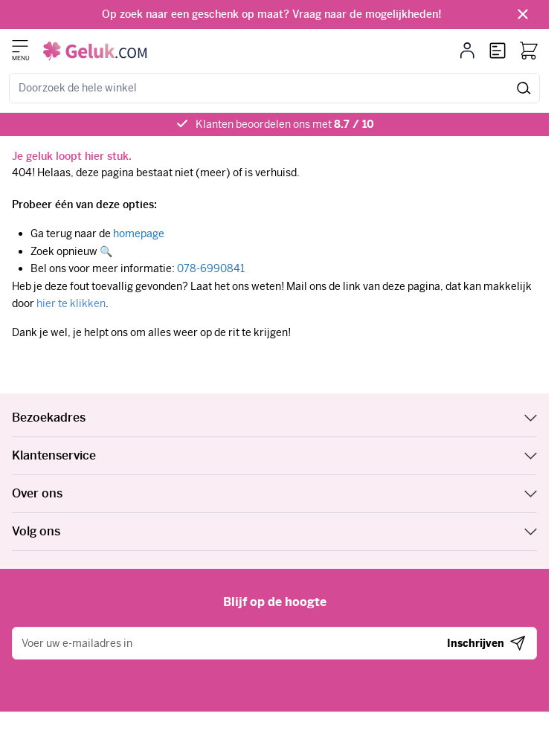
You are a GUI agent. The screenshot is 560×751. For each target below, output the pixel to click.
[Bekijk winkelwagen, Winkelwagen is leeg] (529, 51)
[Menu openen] (20, 46)
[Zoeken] (524, 88)
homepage (139, 233)
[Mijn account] (467, 51)
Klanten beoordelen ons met (285, 124)
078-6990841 (211, 268)
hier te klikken (71, 303)
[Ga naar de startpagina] (95, 51)
